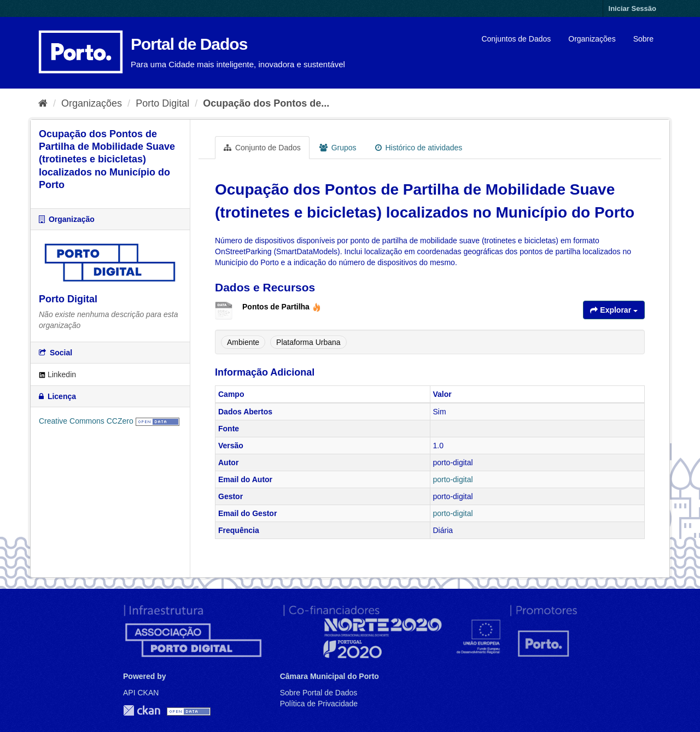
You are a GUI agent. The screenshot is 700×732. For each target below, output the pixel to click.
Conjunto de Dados (262, 148)
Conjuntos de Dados (516, 39)
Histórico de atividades (419, 148)
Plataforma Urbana (308, 342)
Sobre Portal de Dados (319, 693)
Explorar (614, 310)
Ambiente (243, 342)
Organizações (592, 39)
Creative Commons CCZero (86, 421)
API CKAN (141, 693)
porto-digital (453, 479)
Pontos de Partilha (282, 307)
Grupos (338, 148)
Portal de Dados (189, 44)
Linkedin (57, 374)
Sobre (643, 39)
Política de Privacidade (319, 704)
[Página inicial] (43, 103)
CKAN (142, 710)
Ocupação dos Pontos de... (266, 103)
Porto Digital (162, 103)
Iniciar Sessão (632, 8)
